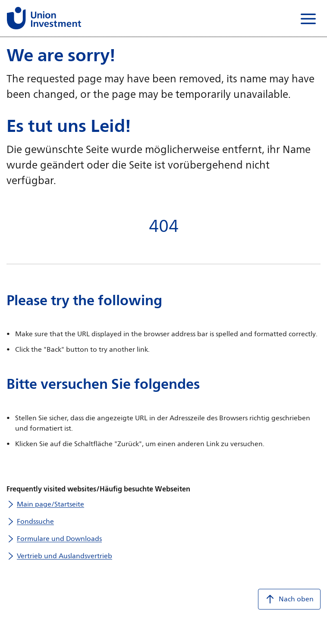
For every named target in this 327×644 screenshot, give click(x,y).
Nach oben (289, 599)
